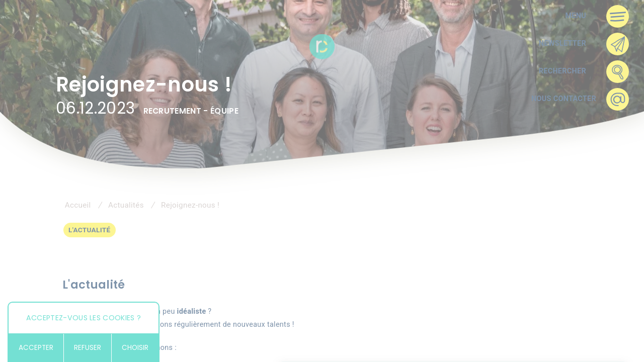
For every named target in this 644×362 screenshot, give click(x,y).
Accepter (36, 348)
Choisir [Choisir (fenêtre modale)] (135, 348)
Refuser (88, 348)
